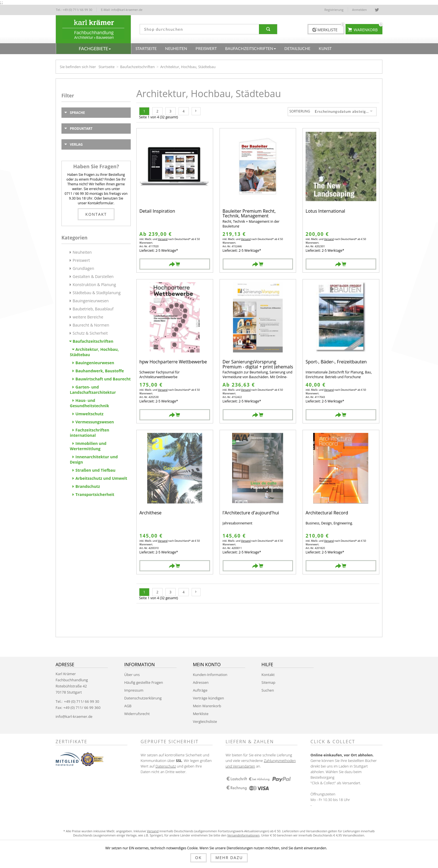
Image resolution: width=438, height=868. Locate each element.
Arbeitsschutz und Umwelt (101, 478)
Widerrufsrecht (137, 714)
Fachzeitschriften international (90, 433)
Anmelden (360, 10)
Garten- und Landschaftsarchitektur (93, 390)
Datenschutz (166, 766)
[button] (94, 49)
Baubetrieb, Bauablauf (93, 309)
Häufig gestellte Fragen (144, 682)
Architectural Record (327, 513)
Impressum (134, 690)
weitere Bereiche (88, 317)
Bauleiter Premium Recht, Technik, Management (249, 214)
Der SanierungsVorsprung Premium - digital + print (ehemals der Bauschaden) (258, 364)
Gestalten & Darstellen (93, 276)
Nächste (196, 111)
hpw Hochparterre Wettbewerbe (173, 362)
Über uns (132, 675)
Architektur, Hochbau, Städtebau (94, 352)
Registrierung (334, 10)
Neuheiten (82, 252)
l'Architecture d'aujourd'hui (251, 513)
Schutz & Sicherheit (90, 333)
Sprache (77, 113)
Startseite (107, 67)
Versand (163, 239)
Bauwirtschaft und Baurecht (103, 379)
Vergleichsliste (205, 721)
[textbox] (197, 29)
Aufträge (200, 690)
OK (198, 858)
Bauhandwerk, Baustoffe (100, 371)
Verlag (76, 144)
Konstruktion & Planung (94, 285)
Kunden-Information (210, 675)
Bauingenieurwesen (91, 301)
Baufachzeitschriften (137, 67)
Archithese (150, 513)
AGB (128, 706)
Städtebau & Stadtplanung (97, 293)
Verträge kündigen (208, 698)
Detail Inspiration (157, 211)
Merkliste (201, 714)
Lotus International (325, 211)
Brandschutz (88, 486)
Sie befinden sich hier (78, 67)
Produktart (81, 129)
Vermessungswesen (95, 422)
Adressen (201, 682)
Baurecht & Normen (91, 325)
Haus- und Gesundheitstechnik (89, 403)
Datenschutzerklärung (143, 698)
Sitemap (268, 682)
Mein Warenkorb (207, 706)
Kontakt (96, 214)
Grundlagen (83, 268)
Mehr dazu (229, 858)
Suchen (268, 690)
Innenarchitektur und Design (94, 459)
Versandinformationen (243, 835)
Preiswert (81, 260)
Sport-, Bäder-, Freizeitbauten (336, 362)
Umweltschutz (89, 414)
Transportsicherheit (95, 494)
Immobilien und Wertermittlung (88, 446)
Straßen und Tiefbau (95, 470)
